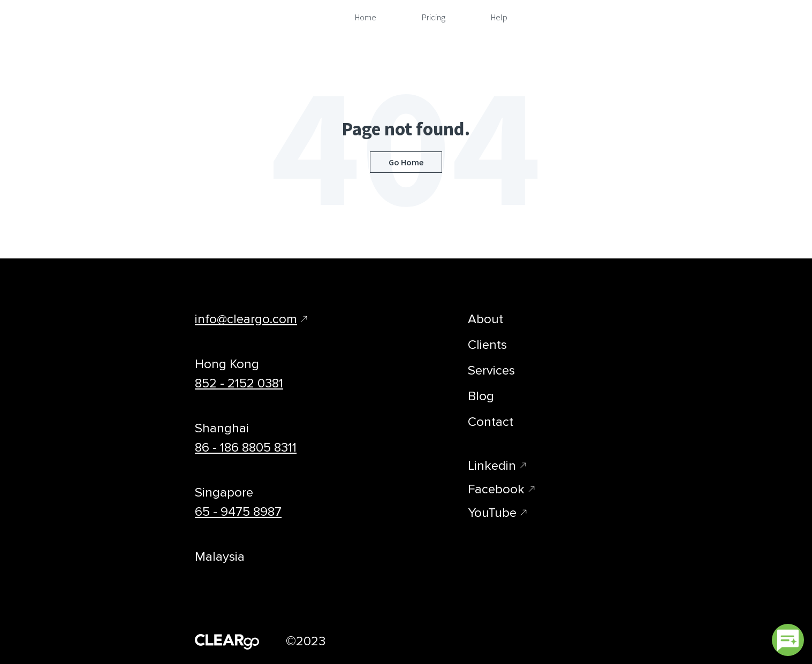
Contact (491, 422)
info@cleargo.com (246, 319)
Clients (487, 345)
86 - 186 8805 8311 (246, 448)
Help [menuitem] (499, 17)
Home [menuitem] (366, 17)
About (485, 319)
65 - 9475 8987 (238, 512)
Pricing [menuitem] (434, 17)
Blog (481, 396)
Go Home (406, 162)
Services (491, 371)
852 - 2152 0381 (239, 383)
